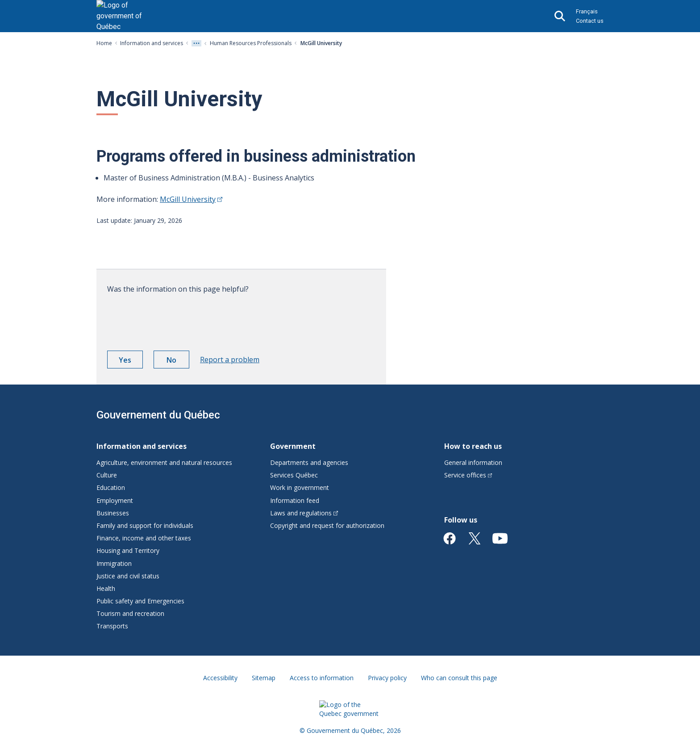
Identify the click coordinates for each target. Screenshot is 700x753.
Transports (112, 626)
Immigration (114, 563)
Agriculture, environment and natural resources (164, 462)
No (178, 361)
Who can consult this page (459, 678)
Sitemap (264, 678)
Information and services (152, 43)
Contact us (590, 21)
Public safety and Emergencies (140, 601)
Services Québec (294, 475)
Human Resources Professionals (251, 43)
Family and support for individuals (145, 525)
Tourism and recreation (130, 613)
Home (104, 43)
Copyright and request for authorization (327, 525)
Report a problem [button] (230, 360)
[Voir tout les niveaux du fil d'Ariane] (196, 43)
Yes (131, 361)
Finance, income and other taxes (144, 538)
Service (468, 475)
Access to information (322, 678)
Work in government (300, 487)
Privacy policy (387, 678)
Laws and (304, 513)
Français (587, 11)
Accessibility (220, 678)
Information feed (295, 500)
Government (293, 446)
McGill (191, 199)
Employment (115, 500)
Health (106, 588)
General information (473, 462)
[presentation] (175, 319)
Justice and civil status (128, 576)
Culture (107, 475)
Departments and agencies (309, 462)
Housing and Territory (128, 550)
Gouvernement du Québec (158, 415)
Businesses (113, 513)
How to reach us (473, 446)
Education (111, 487)
